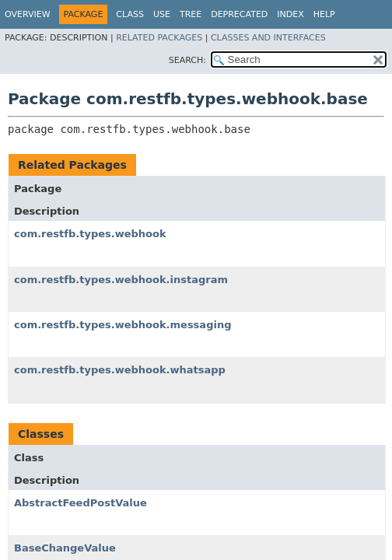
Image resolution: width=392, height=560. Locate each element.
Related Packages (159, 38)
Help (324, 14)
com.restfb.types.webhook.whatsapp (120, 370)
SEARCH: (187, 60)
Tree (191, 14)
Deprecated (239, 14)
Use (162, 14)
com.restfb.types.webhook (90, 234)
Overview (28, 14)
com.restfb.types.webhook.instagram (121, 280)
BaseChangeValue (65, 548)
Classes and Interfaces (268, 38)
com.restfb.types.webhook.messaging (122, 325)
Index (290, 14)
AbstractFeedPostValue (80, 503)
